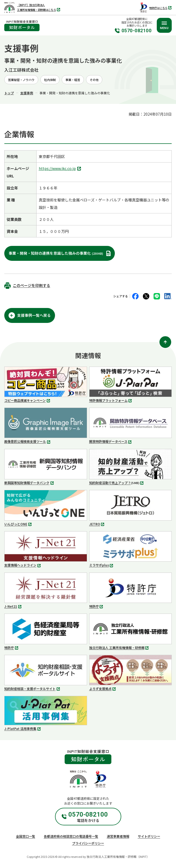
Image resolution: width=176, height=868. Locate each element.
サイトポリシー (149, 836)
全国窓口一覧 (26, 836)
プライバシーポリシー (88, 843)
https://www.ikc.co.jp (60, 169)
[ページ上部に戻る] (165, 342)
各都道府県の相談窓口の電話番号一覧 (71, 836)
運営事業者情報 (118, 836)
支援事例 (27, 93)
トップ (9, 93)
